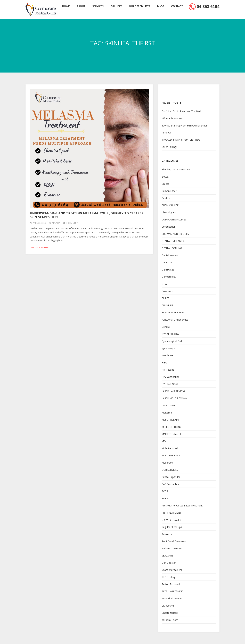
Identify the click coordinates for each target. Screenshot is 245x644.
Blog (161, 7)
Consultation (169, 227)
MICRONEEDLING (172, 427)
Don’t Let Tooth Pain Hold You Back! (182, 111)
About (81, 7)
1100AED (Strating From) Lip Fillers (181, 140)
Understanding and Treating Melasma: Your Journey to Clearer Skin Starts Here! (87, 215)
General (166, 327)
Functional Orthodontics (175, 320)
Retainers (167, 534)
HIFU (164, 363)
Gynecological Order (173, 341)
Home (66, 7)
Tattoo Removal (171, 584)
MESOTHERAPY (170, 420)
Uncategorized (170, 613)
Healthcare (168, 355)
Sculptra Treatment (172, 548)
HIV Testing (168, 370)
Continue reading (40, 248)
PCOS (165, 491)
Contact (177, 7)
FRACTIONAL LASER (173, 312)
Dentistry (167, 262)
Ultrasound (168, 606)
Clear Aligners (169, 212)
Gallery (116, 7)
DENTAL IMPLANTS (173, 241)
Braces (165, 184)
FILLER (165, 298)
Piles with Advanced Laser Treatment (182, 506)
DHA (164, 284)
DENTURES (168, 270)
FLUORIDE (168, 305)
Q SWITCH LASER (171, 520)
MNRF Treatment (171, 434)
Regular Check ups (172, 527)
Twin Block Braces (172, 598)
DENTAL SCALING (172, 248)
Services (98, 7)
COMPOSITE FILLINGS (174, 220)
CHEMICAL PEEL (171, 205)
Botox (165, 177)
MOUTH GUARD (171, 455)
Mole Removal (170, 448)
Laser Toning (169, 405)
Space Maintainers (172, 570)
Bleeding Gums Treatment (176, 169)
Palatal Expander (171, 477)
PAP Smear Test (171, 484)
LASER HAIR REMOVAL (174, 391)
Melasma (167, 413)
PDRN (165, 498)
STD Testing (168, 577)
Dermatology (169, 277)
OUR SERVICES (170, 470)
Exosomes (167, 291)
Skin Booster (169, 563)
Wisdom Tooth (170, 620)
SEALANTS (168, 556)
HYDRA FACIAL (170, 384)
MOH (165, 441)
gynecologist (169, 348)
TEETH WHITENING (173, 591)
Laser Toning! (169, 147)
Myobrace (167, 463)
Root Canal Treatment (174, 541)
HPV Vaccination (171, 377)
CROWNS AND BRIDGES (175, 234)
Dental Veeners (170, 255)
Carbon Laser (169, 191)
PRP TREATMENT (171, 513)
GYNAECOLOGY (170, 334)
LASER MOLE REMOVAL (175, 398)
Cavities (166, 198)
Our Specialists (140, 7)
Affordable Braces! (172, 118)
